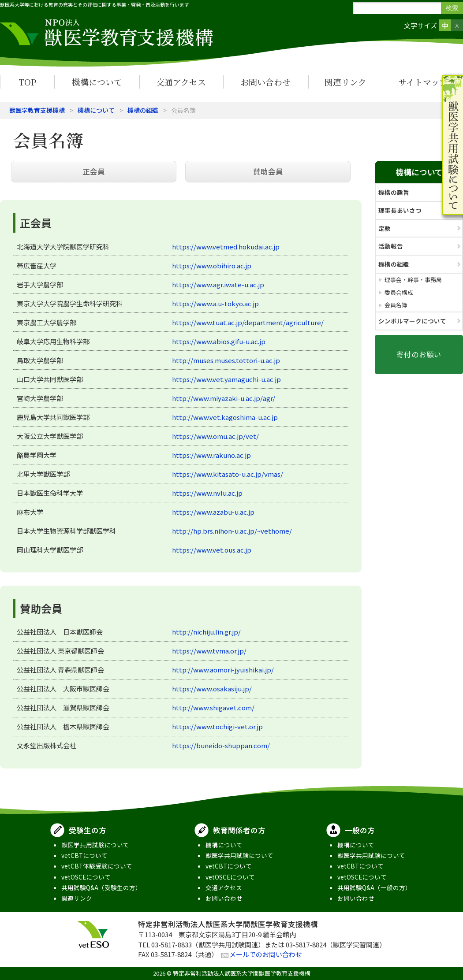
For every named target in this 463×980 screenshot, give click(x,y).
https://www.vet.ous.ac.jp (212, 550)
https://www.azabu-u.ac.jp (213, 512)
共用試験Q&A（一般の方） (374, 887)
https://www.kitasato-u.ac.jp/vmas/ (228, 474)
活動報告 (391, 246)
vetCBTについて (84, 855)
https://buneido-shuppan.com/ (221, 745)
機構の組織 (143, 110)
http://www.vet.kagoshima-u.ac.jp (225, 417)
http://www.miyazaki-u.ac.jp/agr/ (224, 398)
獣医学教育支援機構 (37, 110)
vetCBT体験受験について (97, 866)
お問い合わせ (265, 82)
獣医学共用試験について (95, 845)
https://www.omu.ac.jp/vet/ (215, 436)
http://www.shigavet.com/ (213, 707)
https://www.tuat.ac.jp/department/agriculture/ (248, 322)
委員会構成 (399, 292)
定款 (385, 228)
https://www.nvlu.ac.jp (207, 493)
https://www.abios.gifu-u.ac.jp (219, 341)
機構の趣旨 (394, 192)
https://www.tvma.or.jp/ (209, 651)
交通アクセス (181, 82)
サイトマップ (423, 82)
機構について (97, 82)
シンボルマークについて (412, 321)
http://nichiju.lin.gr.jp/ (206, 632)
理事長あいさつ (400, 210)
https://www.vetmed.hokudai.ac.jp (226, 247)
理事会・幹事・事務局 (413, 280)
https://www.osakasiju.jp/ (212, 689)
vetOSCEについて (86, 877)
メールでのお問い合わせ (266, 954)
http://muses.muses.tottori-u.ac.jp (226, 360)
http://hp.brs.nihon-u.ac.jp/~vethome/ (232, 531)
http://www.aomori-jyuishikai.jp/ (223, 670)
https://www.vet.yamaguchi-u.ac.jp (226, 379)
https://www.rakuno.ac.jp (211, 455)
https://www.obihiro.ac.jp (212, 265)
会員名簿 (396, 305)
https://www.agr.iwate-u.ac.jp (218, 284)
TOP (27, 82)
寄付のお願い (419, 354)
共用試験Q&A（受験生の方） (101, 887)
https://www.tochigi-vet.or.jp (217, 726)
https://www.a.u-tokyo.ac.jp (215, 303)
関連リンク (345, 82)
